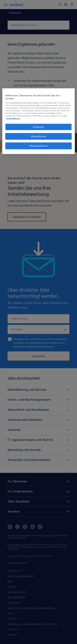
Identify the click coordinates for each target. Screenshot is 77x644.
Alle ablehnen (38, 136)
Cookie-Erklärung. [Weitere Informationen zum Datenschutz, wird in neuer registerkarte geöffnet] (13, 118)
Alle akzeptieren (38, 146)
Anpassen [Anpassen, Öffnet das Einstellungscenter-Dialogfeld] (38, 127)
